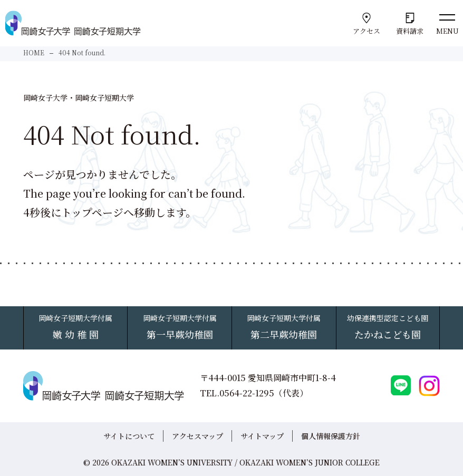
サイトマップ (262, 436)
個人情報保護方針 (331, 436)
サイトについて (129, 436)
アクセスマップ (197, 436)
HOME (34, 52)
